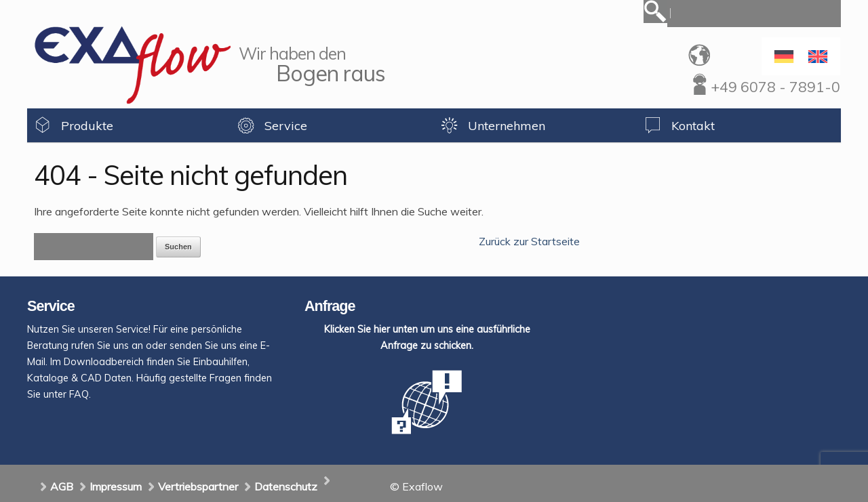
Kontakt (693, 126)
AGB (62, 486)
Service (286, 126)
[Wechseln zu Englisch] (818, 56)
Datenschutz (286, 486)
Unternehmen (507, 126)
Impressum (116, 486)
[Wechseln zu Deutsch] (784, 56)
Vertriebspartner (198, 486)
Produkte (87, 126)
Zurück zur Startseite (529, 241)
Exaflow (132, 65)
